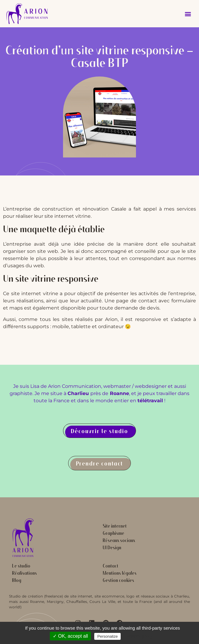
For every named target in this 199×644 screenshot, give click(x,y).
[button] (188, 14)
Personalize (107, 636)
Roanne (37, 602)
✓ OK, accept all (70, 636)
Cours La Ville (102, 602)
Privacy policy (140, 636)
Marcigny (55, 602)
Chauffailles (77, 602)
